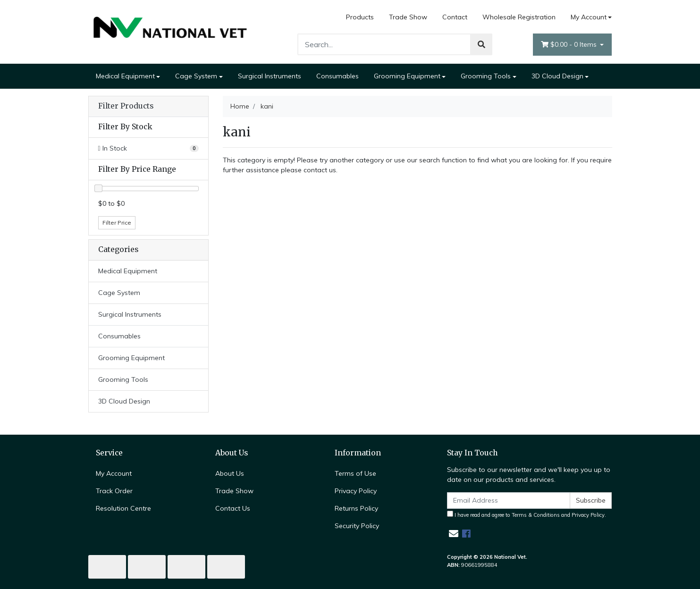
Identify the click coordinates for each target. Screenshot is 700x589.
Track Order (114, 491)
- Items (570, 45)
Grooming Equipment (407, 76)
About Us (230, 473)
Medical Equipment (125, 76)
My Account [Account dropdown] (589, 17)
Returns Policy (356, 508)
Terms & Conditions (536, 515)
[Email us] (454, 534)
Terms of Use (355, 473)
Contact (455, 17)
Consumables (337, 76)
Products (360, 17)
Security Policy (357, 526)
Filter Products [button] (126, 106)
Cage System (196, 76)
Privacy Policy (356, 491)
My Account (114, 473)
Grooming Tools (486, 76)
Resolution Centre (123, 508)
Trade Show (408, 17)
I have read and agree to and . (527, 514)
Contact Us (233, 508)
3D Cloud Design (557, 76)
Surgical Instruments (270, 76)
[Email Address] (509, 501)
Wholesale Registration (519, 17)
